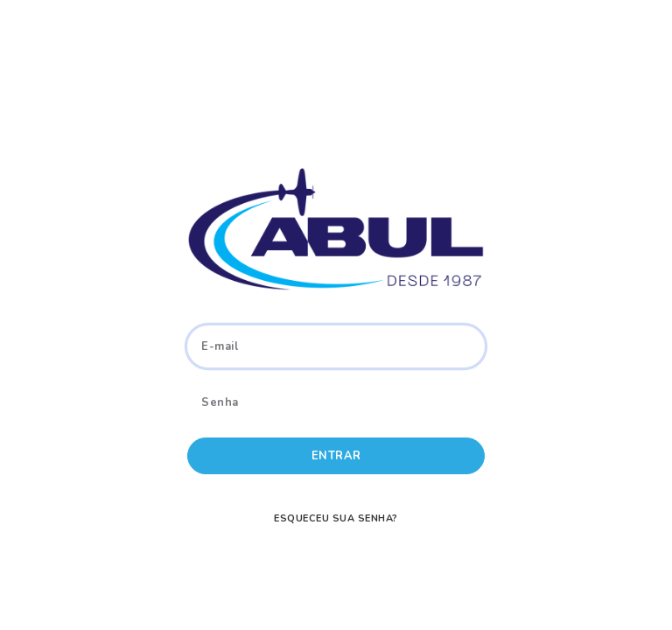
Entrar (336, 456)
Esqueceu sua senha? (336, 518)
